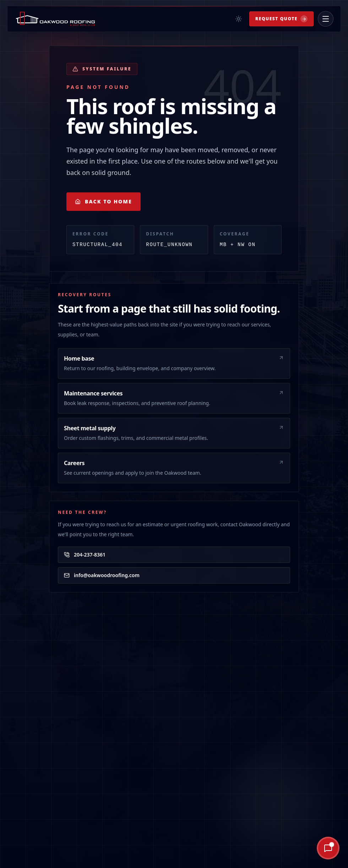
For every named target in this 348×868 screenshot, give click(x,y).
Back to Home (104, 201)
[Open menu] (326, 19)
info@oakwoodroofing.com (102, 575)
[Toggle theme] (239, 19)
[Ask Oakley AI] (303, 848)
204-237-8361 (85, 555)
